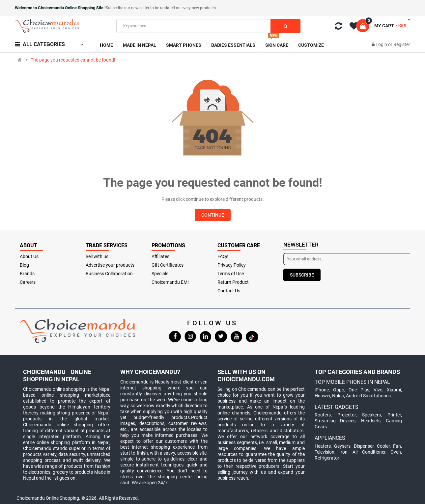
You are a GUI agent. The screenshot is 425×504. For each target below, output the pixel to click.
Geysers (342, 446)
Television (325, 452)
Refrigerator (327, 458)
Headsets (371, 421)
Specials (160, 274)
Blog (24, 265)
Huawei (322, 396)
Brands (27, 274)
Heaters (323, 446)
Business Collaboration (109, 274)
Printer (394, 415)
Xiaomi (394, 390)
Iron (343, 452)
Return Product (233, 282)
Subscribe (302, 275)
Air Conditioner (369, 452)
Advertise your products (110, 265)
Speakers (371, 415)
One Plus (359, 390)
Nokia (338, 396)
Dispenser (364, 446)
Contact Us (229, 291)
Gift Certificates (168, 265)
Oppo (339, 390)
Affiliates (160, 256)
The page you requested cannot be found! (73, 60)
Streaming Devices (335, 421)
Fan (397, 446)
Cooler (383, 446)
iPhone (322, 390)
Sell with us (97, 256)
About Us (29, 256)
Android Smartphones (368, 396)
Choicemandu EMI (170, 282)
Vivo (378, 390)
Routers (323, 415)
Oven (396, 452)
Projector (347, 415)
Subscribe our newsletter (128, 8)
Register (402, 44)
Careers (28, 282)
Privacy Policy (232, 265)
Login (382, 44)
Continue (213, 215)
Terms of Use (231, 274)
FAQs (223, 256)
